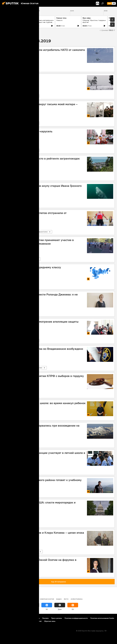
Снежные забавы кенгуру (21, 77)
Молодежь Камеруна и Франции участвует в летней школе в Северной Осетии (44, 455)
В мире (7, 69)
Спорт (29, 232)
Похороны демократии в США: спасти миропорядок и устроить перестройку (40, 504)
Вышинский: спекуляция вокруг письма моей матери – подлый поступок (41, 106)
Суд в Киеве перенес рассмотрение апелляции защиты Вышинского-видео (41, 323)
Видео (7, 96)
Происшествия (38, 368)
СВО (12, 599)
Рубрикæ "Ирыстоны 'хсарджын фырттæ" (94, 21)
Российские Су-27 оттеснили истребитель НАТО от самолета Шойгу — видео (44, 52)
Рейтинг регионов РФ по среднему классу (32, 267)
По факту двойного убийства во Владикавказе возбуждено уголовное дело (43, 351)
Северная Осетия (42, 232)
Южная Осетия (9, 259)
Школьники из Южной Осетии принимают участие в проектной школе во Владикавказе (39, 242)
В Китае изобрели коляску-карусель (28, 131)
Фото (66, 599)
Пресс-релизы (57, 618)
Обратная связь (50, 621)
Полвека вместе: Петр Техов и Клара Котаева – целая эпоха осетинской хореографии (44, 534)
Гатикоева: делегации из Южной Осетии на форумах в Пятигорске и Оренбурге (40, 562)
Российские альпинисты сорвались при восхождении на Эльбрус (42, 427)
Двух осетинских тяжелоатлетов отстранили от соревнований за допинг (35, 215)
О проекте (6, 618)
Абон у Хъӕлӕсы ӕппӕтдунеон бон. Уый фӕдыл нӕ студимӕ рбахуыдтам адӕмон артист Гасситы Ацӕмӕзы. (42, 23)
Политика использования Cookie (102, 618)
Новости (7, 20)
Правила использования (21, 618)
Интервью (23, 313)
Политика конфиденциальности (76, 618)
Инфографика (9, 286)
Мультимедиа (19, 96)
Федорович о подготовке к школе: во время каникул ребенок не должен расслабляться (45, 405)
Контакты (36, 618)
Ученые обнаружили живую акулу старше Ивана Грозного (43, 186)
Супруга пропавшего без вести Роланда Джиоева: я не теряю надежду (41, 296)
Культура (35, 552)
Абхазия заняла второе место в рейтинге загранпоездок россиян (42, 160)
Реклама (45, 618)
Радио (5, 599)
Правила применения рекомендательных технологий (22, 621)
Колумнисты (9, 524)
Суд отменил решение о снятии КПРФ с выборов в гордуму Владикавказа (44, 378)
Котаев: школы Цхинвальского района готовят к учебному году (43, 482)
